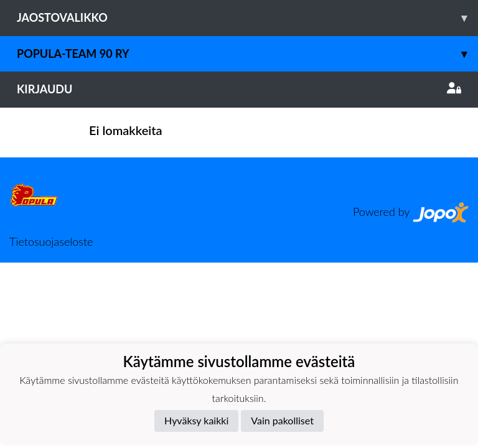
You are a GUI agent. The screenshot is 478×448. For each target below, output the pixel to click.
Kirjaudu (239, 89)
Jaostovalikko (247, 18)
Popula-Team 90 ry (247, 54)
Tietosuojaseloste (51, 241)
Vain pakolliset (282, 420)
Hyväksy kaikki (196, 420)
